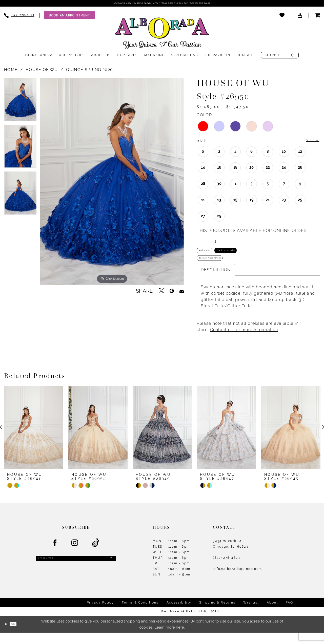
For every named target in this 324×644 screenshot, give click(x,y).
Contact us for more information (244, 341)
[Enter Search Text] (280, 56)
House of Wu (42, 71)
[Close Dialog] (8, 636)
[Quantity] (209, 243)
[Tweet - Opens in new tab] (161, 292)
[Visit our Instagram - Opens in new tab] (75, 555)
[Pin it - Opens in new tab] (172, 292)
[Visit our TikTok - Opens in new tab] (96, 555)
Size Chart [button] (309, 142)
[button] (300, 16)
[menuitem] (67, 17)
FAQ (289, 614)
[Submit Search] (293, 56)
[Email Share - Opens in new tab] (182, 292)
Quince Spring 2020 (90, 71)
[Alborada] (162, 36)
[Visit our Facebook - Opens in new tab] (55, 555)
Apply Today (159, 4)
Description (216, 281)
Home (11, 71)
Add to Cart (210, 255)
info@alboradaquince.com (237, 581)
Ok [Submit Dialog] (19, 636)
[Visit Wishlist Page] (282, 16)
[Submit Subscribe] (110, 572)
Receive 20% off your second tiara (206, 4)
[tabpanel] (20, 103)
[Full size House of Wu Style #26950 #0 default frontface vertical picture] (112, 183)
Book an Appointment (219, 268)
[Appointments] (69, 17)
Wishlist (251, 614)
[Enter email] (76, 572)
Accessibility (179, 614)
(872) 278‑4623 (226, 569)
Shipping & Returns (217, 614)
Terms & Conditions (140, 614)
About (272, 614)
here (180, 639)
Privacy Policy (100, 614)
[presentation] (34, 439)
